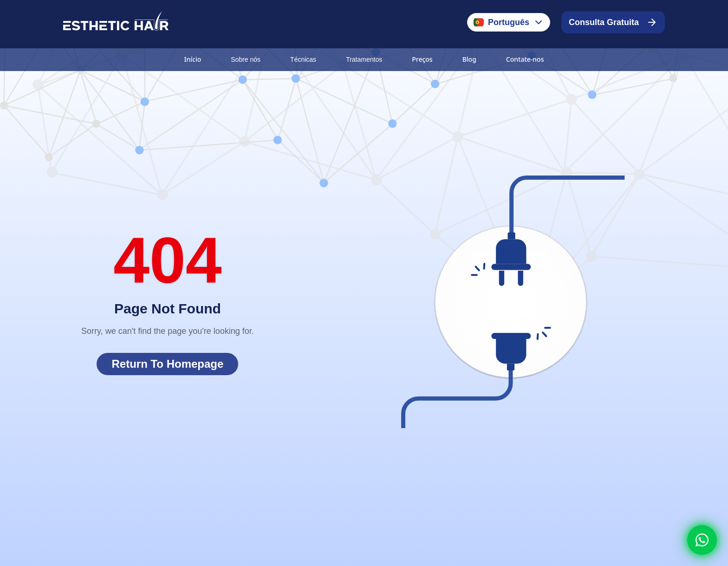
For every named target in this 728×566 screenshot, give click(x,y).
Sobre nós (246, 59)
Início (193, 59)
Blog (469, 59)
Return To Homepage (167, 364)
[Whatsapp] (702, 540)
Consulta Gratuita (613, 22)
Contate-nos (525, 59)
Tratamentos (364, 59)
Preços (422, 59)
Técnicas (303, 59)
